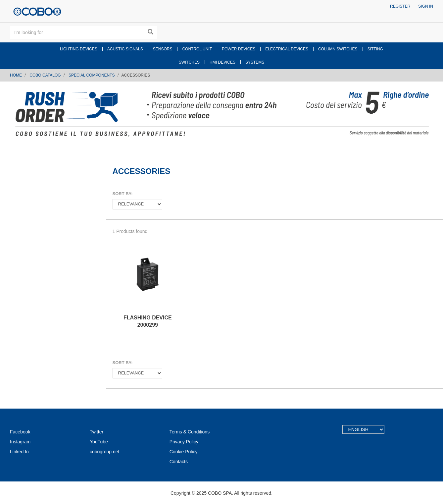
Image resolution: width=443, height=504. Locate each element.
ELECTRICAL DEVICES (287, 49)
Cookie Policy (184, 452)
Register (400, 6)
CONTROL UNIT (197, 49)
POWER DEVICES (239, 49)
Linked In (19, 452)
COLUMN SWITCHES (338, 49)
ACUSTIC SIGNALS (125, 49)
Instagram (20, 442)
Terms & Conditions (190, 432)
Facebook (20, 432)
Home (16, 75)
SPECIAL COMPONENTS (92, 75)
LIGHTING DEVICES (79, 49)
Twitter (97, 432)
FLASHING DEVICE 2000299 (148, 321)
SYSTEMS (255, 62)
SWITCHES (189, 62)
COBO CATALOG (45, 75)
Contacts (179, 462)
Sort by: (123, 194)
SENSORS (163, 49)
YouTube (99, 442)
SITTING (375, 49)
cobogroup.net (105, 452)
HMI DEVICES (222, 62)
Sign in (426, 6)
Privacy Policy (184, 442)
